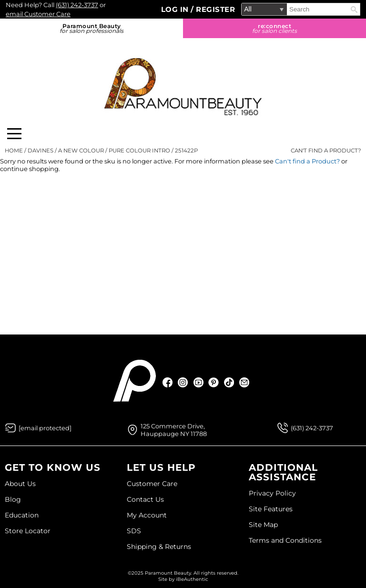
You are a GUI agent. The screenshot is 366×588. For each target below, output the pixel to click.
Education (22, 515)
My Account (147, 515)
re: (274, 28)
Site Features (271, 509)
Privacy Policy (272, 493)
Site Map (263, 525)
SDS (134, 531)
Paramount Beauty (91, 28)
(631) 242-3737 (77, 5)
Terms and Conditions (285, 540)
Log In (176, 9)
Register (215, 9)
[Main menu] (14, 134)
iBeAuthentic (192, 579)
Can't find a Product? (326, 151)
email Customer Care (38, 14)
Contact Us (145, 499)
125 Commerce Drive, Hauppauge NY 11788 (174, 430)
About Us (20, 484)
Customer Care (152, 484)
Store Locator (28, 531)
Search (354, 10)
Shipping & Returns (159, 547)
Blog (13, 499)
